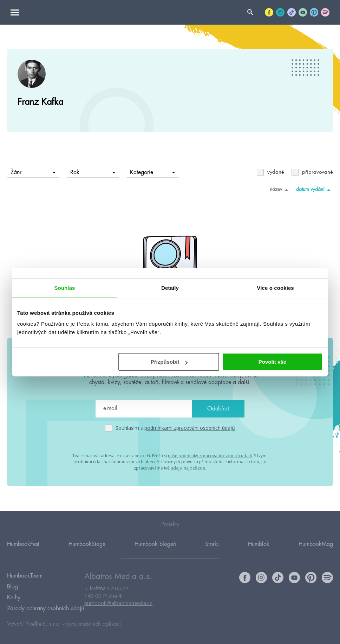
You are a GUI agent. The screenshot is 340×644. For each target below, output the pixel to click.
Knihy (14, 596)
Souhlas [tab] (64, 288)
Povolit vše (272, 362)
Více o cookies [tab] (275, 288)
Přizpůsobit (169, 362)
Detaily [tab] (170, 288)
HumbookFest (23, 544)
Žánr (33, 172)
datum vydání (315, 190)
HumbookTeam (25, 576)
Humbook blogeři (155, 544)
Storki (212, 544)
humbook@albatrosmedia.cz (118, 604)
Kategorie (153, 172)
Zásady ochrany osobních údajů (45, 606)
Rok (93, 172)
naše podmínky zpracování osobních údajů (210, 455)
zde (201, 467)
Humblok (259, 544)
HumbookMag (316, 544)
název (280, 190)
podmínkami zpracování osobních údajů (190, 428)
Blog (12, 586)
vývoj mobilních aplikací (93, 622)
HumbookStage (87, 544)
